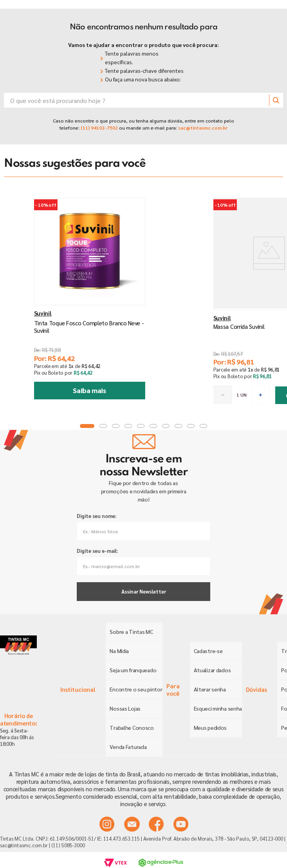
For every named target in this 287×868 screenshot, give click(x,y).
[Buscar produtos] (276, 100)
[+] (206, 395)
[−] (169, 395)
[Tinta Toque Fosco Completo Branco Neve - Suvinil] (72, 305)
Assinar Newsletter (144, 591)
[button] (118, 426)
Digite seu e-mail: (97, 551)
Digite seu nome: (97, 516)
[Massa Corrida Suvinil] (215, 305)
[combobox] (143, 100)
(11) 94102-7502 (99, 128)
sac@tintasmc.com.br (203, 128)
